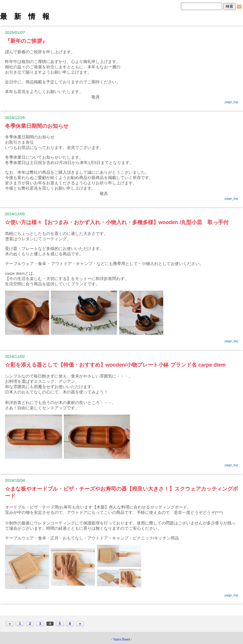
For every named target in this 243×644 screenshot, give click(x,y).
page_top (232, 102)
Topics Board (121, 639)
